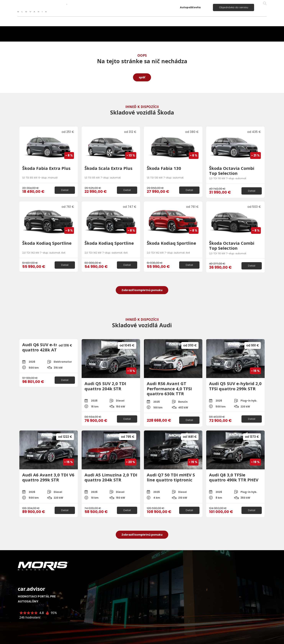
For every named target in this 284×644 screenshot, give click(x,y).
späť (142, 77)
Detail (65, 190)
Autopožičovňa (190, 7)
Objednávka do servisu (234, 7)
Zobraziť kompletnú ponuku (142, 290)
